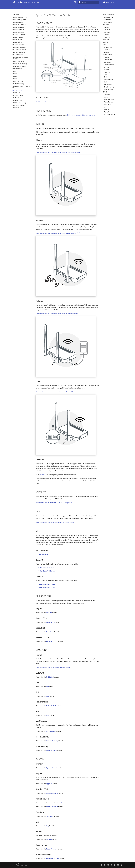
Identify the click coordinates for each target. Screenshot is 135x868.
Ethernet (107, 27)
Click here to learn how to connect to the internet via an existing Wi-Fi (58, 233)
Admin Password (109, 102)
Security (107, 110)
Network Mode (108, 80)
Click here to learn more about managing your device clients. (55, 522)
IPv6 (105, 82)
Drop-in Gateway (109, 87)
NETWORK (106, 67)
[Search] (89, 2)
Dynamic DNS (108, 60)
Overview (107, 95)
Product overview (108, 17)
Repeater (107, 30)
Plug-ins (107, 57)
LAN (105, 75)
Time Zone (107, 105)
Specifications (107, 20)
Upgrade (107, 97)
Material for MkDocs (24, 866)
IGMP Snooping (109, 90)
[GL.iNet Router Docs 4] (14, 2)
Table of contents (108, 15)
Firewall (106, 70)
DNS (105, 77)
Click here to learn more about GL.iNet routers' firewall (53, 668)
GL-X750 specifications (43, 102)
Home (14, 7)
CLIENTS (106, 42)
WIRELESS (106, 40)
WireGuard (107, 52)
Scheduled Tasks (109, 100)
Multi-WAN (107, 37)
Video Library (54, 7)
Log (105, 107)
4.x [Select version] (38, 2)
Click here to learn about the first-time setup (81, 115)
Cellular (106, 35)
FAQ (28, 7)
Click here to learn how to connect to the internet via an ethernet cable (58, 153)
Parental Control (109, 65)
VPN (104, 45)
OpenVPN (107, 50)
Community (63, 7)
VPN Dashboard (109, 47)
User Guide (21, 7)
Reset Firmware (109, 112)
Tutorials (34, 7)
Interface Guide (43, 7)
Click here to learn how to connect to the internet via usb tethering (57, 314)
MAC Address (108, 85)
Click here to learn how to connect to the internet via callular (55, 392)
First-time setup (108, 22)
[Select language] (75, 2)
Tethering (107, 32)
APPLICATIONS (107, 55)
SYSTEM (106, 92)
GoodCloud (107, 62)
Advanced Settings (110, 115)
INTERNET (106, 25)
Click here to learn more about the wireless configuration (54, 503)
